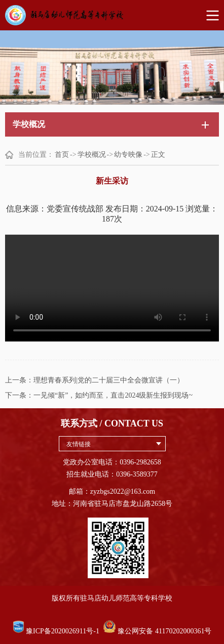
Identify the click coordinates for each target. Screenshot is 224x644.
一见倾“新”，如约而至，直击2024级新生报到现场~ (113, 395)
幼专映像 (128, 155)
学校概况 (92, 155)
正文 (158, 155)
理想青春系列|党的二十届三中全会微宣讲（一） (109, 380)
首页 (62, 155)
